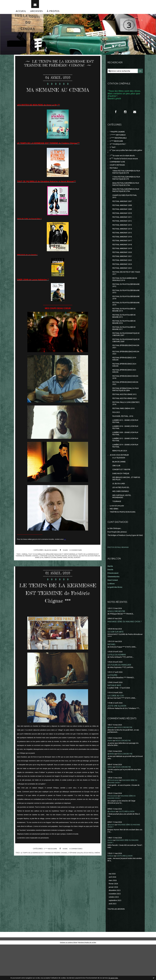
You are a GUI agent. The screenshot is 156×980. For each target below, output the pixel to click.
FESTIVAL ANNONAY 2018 (123, 256)
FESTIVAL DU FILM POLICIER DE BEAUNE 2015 (126, 332)
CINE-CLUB (117, 492)
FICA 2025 (116, 435)
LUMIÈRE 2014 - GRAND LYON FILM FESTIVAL (125, 471)
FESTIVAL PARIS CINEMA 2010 (125, 431)
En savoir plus (113, 978)
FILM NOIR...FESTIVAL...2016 (124, 440)
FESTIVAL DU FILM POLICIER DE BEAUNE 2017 (126, 346)
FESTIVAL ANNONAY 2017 (123, 252)
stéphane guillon (52, 567)
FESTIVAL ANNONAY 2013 (123, 235)
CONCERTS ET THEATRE (123, 497)
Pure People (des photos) (118, 562)
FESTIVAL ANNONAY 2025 (123, 281)
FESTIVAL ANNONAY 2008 (123, 214)
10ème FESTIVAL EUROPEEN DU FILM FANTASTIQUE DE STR (126, 179)
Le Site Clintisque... (115, 558)
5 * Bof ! (113, 152)
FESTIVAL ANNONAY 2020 (123, 265)
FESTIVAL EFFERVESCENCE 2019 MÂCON (126, 378)
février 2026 (114, 918)
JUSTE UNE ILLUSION (117, 739)
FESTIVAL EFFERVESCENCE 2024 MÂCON (126, 385)
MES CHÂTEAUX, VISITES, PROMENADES (123, 525)
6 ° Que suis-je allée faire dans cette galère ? (123, 157)
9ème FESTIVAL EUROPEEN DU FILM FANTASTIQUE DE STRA (125, 198)
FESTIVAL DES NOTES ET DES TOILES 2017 (125, 287)
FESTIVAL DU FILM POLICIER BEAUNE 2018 (124, 313)
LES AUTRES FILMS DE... (122, 516)
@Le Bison (112, 845)
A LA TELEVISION (120, 484)
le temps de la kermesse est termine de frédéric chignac (47, 871)
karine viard (66, 568)
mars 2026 (113, 914)
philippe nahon (66, 567)
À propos (53, 14)
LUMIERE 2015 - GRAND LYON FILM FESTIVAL (125, 445)
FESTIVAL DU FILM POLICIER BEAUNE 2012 (124, 300)
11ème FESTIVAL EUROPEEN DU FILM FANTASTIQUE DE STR (126, 185)
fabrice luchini (53, 568)
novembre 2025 (115, 928)
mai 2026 (112, 907)
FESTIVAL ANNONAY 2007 (123, 210)
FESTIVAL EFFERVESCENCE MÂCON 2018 (124, 398)
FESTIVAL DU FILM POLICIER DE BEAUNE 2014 (126, 326)
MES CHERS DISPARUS (122, 520)
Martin (110, 774)
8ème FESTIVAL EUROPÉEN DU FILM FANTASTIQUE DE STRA (125, 192)
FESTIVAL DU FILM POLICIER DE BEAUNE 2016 (126, 339)
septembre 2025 (116, 935)
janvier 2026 (114, 921)
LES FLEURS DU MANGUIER (120, 698)
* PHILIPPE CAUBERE (119, 136)
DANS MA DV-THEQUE (122, 501)
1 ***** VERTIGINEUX (119, 139)
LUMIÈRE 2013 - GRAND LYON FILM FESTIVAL (125, 465)
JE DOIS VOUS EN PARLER (120, 481)
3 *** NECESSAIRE (50, 867)
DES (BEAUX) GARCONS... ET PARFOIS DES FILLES (124, 506)
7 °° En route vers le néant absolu (123, 161)
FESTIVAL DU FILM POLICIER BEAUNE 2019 (124, 319)
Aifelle (110, 800)
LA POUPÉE (113, 708)
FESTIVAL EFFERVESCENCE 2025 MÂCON (126, 391)
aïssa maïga (78, 567)
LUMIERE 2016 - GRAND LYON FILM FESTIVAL (125, 452)
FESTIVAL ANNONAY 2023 (123, 273)
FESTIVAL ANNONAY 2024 (123, 277)
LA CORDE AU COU (116, 729)
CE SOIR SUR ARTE (116, 664)
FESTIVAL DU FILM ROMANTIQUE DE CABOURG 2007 (126, 352)
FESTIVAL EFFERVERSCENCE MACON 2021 (124, 365)
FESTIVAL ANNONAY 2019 (123, 260)
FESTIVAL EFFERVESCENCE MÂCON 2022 (124, 404)
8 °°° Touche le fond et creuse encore (125, 165)
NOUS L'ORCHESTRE (117, 644)
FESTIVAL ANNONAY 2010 (123, 223)
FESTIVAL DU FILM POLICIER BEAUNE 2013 (124, 306)
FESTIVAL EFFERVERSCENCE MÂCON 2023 (124, 372)
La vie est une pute (118, 535)
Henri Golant (113, 612)
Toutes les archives (117, 944)
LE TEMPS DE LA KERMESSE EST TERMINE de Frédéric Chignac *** (58, 607)
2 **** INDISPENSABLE (119, 142)
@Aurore (111, 858)
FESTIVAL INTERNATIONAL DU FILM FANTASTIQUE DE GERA (125, 411)
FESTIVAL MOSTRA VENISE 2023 (126, 421)
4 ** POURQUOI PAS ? (119, 149)
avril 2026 (113, 911)
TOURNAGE (117, 531)
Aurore (110, 874)
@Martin (111, 761)
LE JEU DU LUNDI (119, 511)
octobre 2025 (114, 932)
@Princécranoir (114, 814)
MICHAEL (112, 677)
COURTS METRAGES (118, 171)
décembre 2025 (115, 925)
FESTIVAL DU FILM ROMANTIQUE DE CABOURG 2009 (126, 359)
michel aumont (78, 568)
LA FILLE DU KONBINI (117, 688)
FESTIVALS (114, 175)
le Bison (111, 889)
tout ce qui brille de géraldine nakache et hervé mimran (53, 565)
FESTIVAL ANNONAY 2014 (123, 240)
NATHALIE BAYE (115, 719)
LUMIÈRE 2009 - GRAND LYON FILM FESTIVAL (125, 458)
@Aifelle (111, 787)
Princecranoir (113, 829)
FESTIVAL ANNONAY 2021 (123, 269)
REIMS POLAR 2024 (120, 477)
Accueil (21, 14)
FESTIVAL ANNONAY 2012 (123, 231)
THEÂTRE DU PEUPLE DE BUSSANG (125, 542)
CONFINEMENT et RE (119, 168)
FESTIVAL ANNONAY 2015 (123, 244)
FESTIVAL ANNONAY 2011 (123, 227)
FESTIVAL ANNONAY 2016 (123, 248)
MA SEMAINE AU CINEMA (58, 96)
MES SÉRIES (115, 538)
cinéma (24, 565)
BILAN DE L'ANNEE (50, 561)
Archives (37, 14)
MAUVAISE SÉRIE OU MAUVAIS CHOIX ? (125, 654)
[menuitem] (21, 14)
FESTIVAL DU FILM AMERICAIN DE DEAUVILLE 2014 (126, 293)
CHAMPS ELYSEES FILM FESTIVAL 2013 (126, 205)
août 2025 (113, 939)
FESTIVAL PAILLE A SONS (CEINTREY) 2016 (123, 426)
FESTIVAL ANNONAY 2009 (123, 219)
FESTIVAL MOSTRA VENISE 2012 (126, 416)
